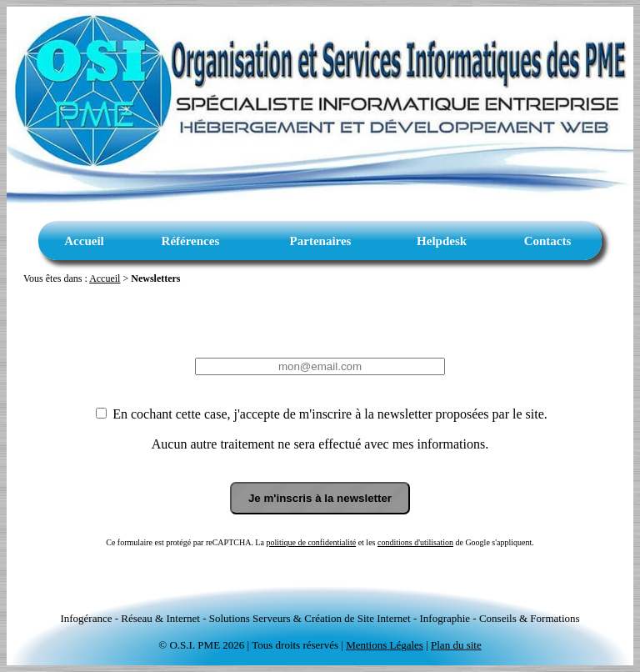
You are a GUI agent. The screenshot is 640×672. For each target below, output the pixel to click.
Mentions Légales (385, 645)
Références (191, 241)
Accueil (84, 241)
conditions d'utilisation (415, 542)
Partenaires (321, 241)
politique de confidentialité (311, 542)
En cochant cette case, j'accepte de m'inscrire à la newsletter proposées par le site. (328, 414)
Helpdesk (442, 241)
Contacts (548, 241)
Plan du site (456, 645)
